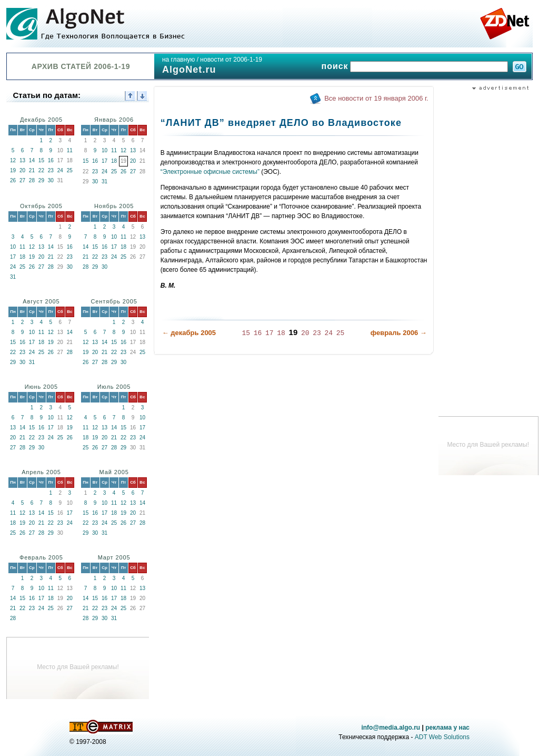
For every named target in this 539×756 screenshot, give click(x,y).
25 (70, 170)
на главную (178, 60)
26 (13, 180)
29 (41, 180)
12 (13, 160)
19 (13, 170)
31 (104, 181)
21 (32, 170)
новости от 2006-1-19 (231, 60)
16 (51, 160)
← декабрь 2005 (189, 333)
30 (51, 180)
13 (22, 160)
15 (41, 160)
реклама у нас (447, 728)
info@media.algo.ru (391, 728)
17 (104, 161)
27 (22, 180)
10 (104, 150)
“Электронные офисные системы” (210, 172)
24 (60, 170)
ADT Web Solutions (442, 737)
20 (22, 170)
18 (114, 161)
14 (32, 160)
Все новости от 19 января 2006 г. (376, 98)
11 (70, 150)
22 (41, 170)
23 (51, 170)
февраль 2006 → (399, 333)
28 (32, 180)
